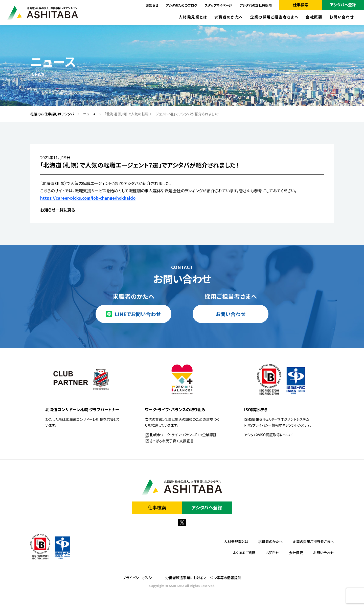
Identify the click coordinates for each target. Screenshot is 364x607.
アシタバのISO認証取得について (269, 435)
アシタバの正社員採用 (256, 5)
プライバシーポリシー (139, 578)
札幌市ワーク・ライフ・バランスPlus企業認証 (181, 435)
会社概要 (314, 17)
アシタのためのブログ (181, 5)
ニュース (88, 114)
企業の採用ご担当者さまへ (274, 17)
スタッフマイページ (218, 5)
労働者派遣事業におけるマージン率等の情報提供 (203, 578)
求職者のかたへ (229, 17)
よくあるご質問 (244, 553)
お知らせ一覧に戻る (58, 210)
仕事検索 (301, 5)
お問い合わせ (342, 17)
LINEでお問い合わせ (138, 314)
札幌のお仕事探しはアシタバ (50, 114)
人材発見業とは (193, 17)
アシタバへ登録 (343, 5)
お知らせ (152, 5)
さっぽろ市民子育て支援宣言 (169, 441)
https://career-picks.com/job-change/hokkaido (88, 198)
